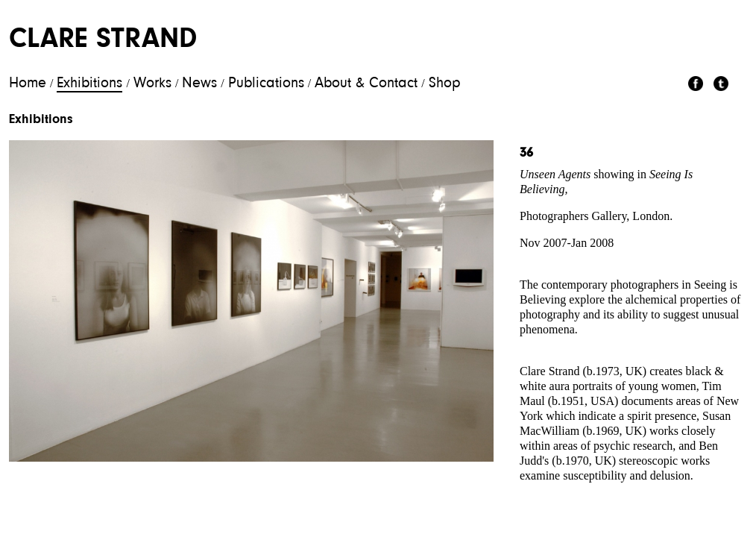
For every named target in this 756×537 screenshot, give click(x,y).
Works (152, 84)
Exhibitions (89, 84)
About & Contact (366, 84)
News (199, 84)
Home (28, 84)
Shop (445, 84)
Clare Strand (103, 40)
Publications (266, 84)
